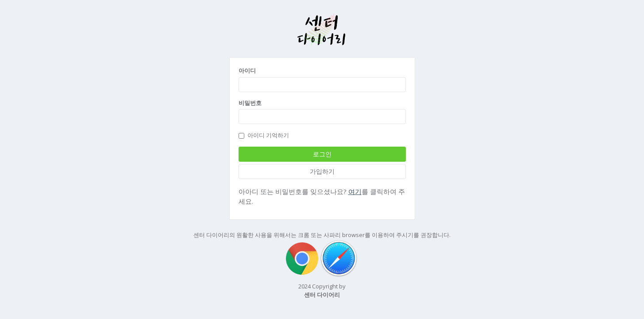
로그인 (322, 154)
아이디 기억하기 (264, 135)
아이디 (247, 70)
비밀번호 (250, 103)
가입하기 (322, 171)
